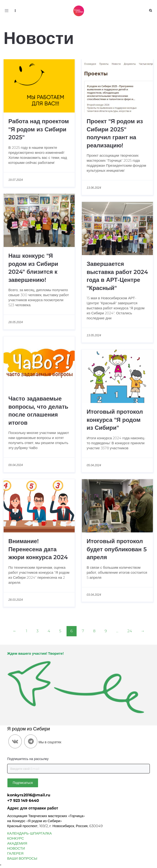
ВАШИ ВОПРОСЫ (22, 858)
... (117, 631)
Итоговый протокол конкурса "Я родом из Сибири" (115, 420)
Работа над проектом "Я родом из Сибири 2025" (39, 129)
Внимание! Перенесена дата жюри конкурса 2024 (38, 549)
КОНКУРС (16, 838)
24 (130, 631)
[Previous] (15, 631)
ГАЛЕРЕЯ (15, 853)
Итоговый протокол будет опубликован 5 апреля (117, 549)
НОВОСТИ (16, 848)
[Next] (143, 631)
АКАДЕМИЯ (17, 843)
